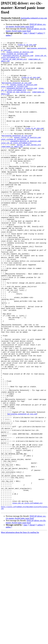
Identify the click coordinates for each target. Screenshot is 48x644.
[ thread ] (32, 33)
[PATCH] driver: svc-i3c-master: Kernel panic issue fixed (26, 25)
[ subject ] (40, 33)
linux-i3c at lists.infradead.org (23, 99)
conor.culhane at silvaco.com (14, 57)
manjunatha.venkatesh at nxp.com (34, 18)
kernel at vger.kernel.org (15, 63)
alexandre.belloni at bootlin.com (18, 59)
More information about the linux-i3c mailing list (20, 627)
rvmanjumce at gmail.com (12, 168)
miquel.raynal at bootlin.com (20, 54)
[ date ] (26, 33)
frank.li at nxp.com (27, 46)
